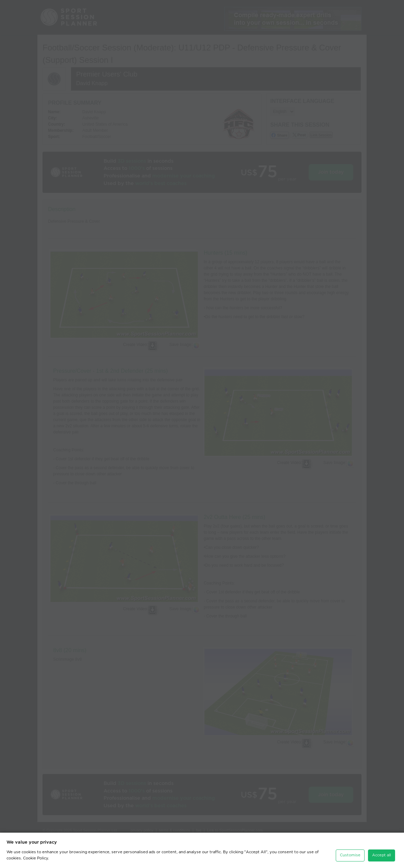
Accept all (382, 852)
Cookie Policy (35, 855)
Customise (350, 852)
